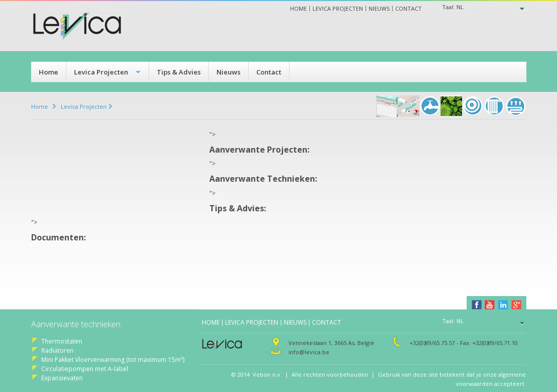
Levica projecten (338, 8)
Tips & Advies (179, 72)
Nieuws (379, 8)
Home (298, 8)
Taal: (453, 7)
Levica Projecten (101, 72)
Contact (408, 8)
